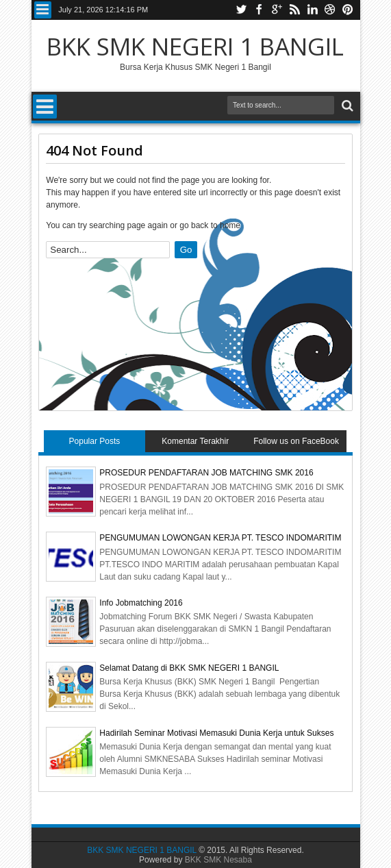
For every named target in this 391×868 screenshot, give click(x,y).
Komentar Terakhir (195, 441)
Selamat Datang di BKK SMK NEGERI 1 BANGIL (189, 668)
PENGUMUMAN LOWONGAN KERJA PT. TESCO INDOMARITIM (220, 538)
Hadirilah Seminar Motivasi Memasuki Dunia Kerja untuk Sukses (216, 733)
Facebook (259, 10)
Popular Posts (95, 441)
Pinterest (348, 10)
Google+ (277, 10)
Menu (43, 10)
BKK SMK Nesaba (218, 860)
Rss (294, 10)
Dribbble (330, 10)
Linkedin (312, 10)
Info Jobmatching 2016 (141, 603)
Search (346, 106)
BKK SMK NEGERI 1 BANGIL (195, 46)
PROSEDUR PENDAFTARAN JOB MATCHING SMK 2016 (206, 473)
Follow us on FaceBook (296, 441)
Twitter (241, 10)
